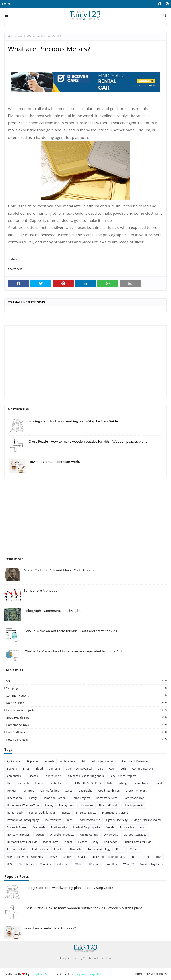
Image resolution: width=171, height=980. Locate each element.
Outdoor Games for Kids (22, 842)
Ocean (40, 835)
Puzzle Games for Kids (137, 842)
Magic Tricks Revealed (147, 820)
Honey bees (67, 805)
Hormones (87, 805)
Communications (86, 695)
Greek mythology (136, 791)
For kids (12, 791)
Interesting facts (86, 813)
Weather (112, 864)
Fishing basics (141, 783)
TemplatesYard (40, 974)
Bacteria (12, 769)
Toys (159, 857)
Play (96, 842)
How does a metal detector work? (54, 462)
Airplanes (32, 761)
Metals (22, 36)
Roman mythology (99, 849)
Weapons (95, 864)
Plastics (82, 842)
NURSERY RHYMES (18, 835)
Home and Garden (54, 798)
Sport (134, 857)
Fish (109, 783)
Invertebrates (53, 820)
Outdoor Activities (135, 835)
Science (135, 849)
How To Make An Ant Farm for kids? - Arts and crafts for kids (70, 631)
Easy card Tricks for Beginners (85, 776)
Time (147, 857)
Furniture (28, 791)
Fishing (122, 783)
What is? (128, 864)
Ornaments (111, 835)
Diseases (32, 776)
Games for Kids (157, 974)
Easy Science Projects (86, 710)
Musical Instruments (133, 827)
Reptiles (59, 849)
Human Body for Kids (42, 813)
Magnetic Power (17, 827)
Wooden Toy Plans (151, 864)
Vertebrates (27, 864)
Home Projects (81, 798)
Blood (39, 769)
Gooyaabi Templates (87, 974)
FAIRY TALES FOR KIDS (87, 783)
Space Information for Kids (108, 857)
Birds (26, 769)
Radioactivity (40, 849)
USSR (10, 864)
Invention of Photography (23, 820)
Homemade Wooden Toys (23, 805)
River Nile (76, 849)
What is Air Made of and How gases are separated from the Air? (73, 651)
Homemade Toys (86, 725)
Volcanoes (63, 864)
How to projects (86, 740)
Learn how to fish (89, 820)
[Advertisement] (85, 361)
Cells (123, 769)
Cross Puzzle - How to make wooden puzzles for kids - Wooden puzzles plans (88, 441)
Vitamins (45, 864)
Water (79, 864)
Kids (70, 820)
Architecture (68, 761)
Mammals (39, 827)
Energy (39, 783)
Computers (14, 776)
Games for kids (50, 791)
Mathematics (59, 827)
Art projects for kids (104, 761)
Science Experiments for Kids (25, 857)
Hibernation (14, 798)
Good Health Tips (86, 717)
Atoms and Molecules (135, 761)
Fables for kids (59, 783)
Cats (112, 769)
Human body (15, 813)
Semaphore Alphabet (40, 590)
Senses (53, 857)
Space (82, 857)
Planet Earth (51, 842)
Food (159, 783)
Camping (86, 688)
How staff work (86, 732)
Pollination (111, 842)
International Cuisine (115, 813)
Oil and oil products (62, 835)
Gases (69, 791)
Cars (100, 769)
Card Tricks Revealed (79, 769)
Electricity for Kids (18, 783)
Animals (49, 761)
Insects (66, 813)
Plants (68, 842)
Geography (85, 791)
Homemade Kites (107, 798)
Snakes (68, 857)
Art (86, 681)
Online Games (89, 835)
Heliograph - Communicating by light (52, 611)
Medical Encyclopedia (87, 827)
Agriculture (14, 761)
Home (6, 4)
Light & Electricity (117, 820)
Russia (120, 849)
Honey (49, 805)
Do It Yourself (86, 703)
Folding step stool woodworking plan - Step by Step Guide (73, 421)
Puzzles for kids (16, 849)
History (32, 798)
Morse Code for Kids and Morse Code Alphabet (60, 570)
